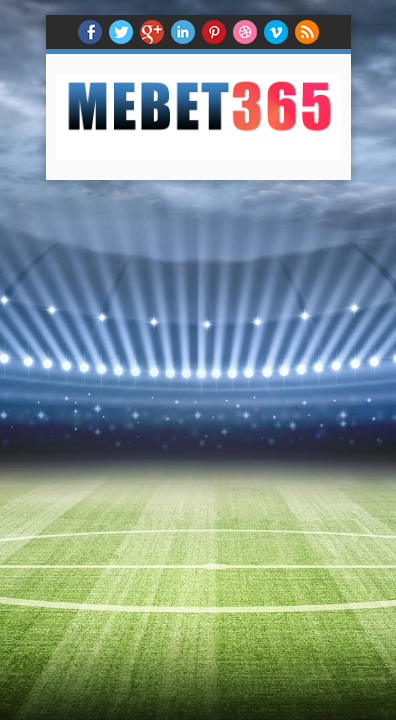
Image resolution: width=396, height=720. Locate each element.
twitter (121, 32)
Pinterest (214, 32)
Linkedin (183, 32)
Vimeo (276, 32)
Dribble (245, 32)
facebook (90, 32)
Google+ (152, 32)
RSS (307, 32)
